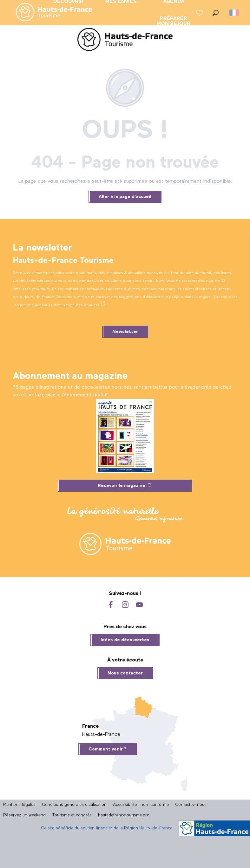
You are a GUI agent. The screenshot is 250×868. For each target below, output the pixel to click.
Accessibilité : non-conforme (141, 805)
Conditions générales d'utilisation (74, 805)
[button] (216, 13)
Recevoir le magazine (122, 486)
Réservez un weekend (24, 815)
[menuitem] (49, 13)
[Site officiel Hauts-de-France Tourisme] (125, 41)
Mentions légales (19, 805)
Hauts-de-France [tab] (101, 735)
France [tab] (90, 726)
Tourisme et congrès (72, 815)
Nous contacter (125, 673)
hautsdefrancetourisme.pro (124, 815)
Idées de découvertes (125, 640)
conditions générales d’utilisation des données (57, 305)
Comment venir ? (108, 749)
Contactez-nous (191, 805)
